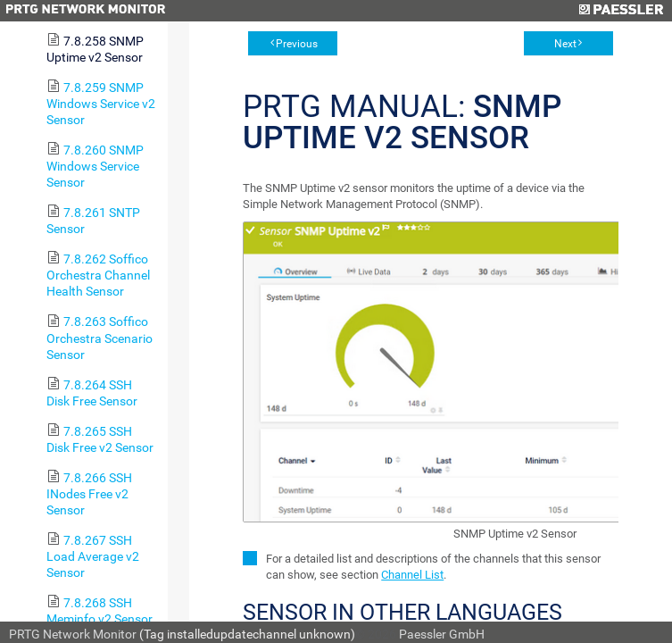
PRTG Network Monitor (73, 634)
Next (565, 44)
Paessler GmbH (442, 634)
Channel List (412, 575)
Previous (297, 44)
